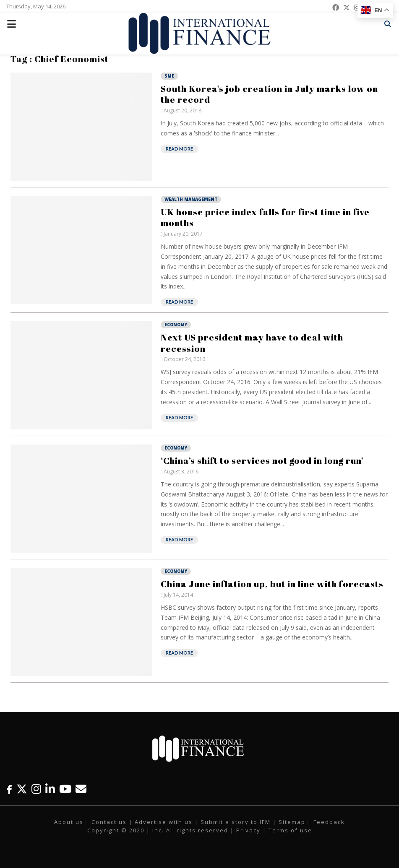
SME (169, 76)
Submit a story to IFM (236, 822)
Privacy (248, 830)
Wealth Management (191, 199)
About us (69, 822)
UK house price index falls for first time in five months (265, 217)
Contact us (109, 822)
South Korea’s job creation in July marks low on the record (269, 94)
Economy (176, 325)
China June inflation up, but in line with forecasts (272, 584)
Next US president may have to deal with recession (252, 343)
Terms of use (290, 830)
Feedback (329, 822)
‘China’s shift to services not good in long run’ (262, 460)
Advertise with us (164, 822)
